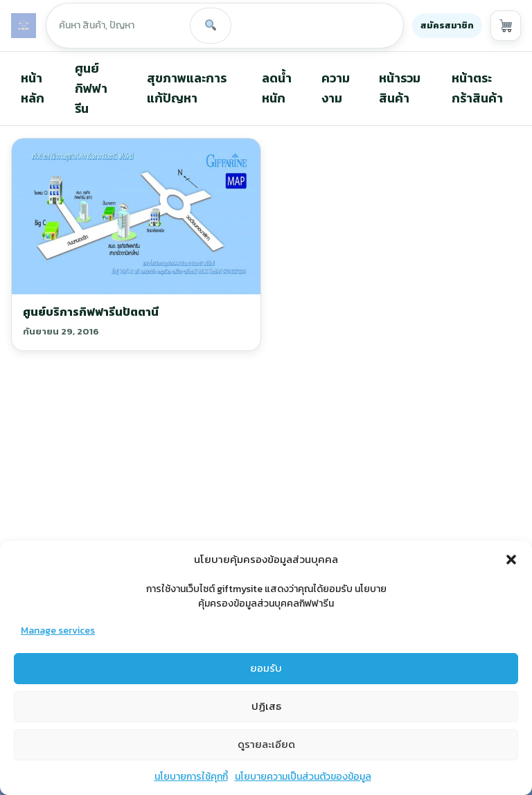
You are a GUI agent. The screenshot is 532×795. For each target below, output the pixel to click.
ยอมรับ (266, 680)
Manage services (58, 642)
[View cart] (506, 26)
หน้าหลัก (33, 88)
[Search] (211, 26)
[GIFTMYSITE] (24, 26)
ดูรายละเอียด (266, 756)
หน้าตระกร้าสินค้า (477, 88)
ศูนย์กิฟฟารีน (91, 88)
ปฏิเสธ (266, 718)
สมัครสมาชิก (447, 25)
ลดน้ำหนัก (277, 88)
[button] (511, 571)
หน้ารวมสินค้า (400, 88)
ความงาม (336, 88)
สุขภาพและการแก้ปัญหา (187, 88)
